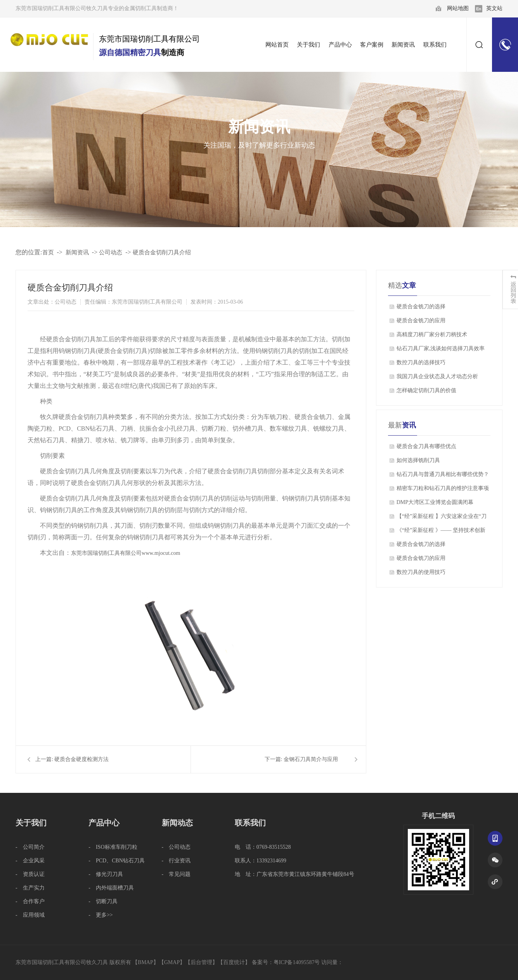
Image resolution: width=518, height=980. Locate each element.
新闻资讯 (77, 252)
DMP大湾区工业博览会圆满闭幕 (435, 502)
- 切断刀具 (103, 901)
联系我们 (250, 823)
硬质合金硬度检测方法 (81, 759)
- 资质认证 (30, 874)
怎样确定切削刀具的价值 (426, 390)
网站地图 (458, 8)
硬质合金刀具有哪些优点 (426, 446)
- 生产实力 (30, 888)
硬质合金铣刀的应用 (421, 321)
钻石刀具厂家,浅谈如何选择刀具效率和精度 (441, 351)
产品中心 (104, 823)
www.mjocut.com (161, 553)
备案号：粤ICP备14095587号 (286, 962)
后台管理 (201, 962)
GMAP (172, 962)
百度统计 (234, 962)
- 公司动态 (176, 847)
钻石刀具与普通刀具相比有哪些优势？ (443, 474)
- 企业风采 (30, 861)
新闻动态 (177, 823)
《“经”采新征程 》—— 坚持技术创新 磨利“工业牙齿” (441, 532)
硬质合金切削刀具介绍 (162, 252)
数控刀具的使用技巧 (421, 572)
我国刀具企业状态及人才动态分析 (437, 376)
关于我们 (31, 823)
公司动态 (111, 252)
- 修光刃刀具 (106, 874)
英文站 (494, 8)
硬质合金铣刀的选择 (421, 307)
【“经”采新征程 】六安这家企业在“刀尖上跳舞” (442, 518)
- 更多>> (100, 915)
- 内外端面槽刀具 (111, 888)
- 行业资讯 (176, 861)
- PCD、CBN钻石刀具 (117, 861)
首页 (48, 252)
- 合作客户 (30, 901)
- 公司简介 (30, 847)
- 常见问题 (176, 874)
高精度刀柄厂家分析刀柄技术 (432, 334)
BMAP (146, 962)
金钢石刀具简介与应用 (311, 759)
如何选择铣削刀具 (418, 460)
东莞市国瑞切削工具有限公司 (106, 553)
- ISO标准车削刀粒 (113, 847)
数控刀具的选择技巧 (421, 362)
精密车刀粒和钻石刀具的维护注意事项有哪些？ (443, 490)
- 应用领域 (30, 915)
